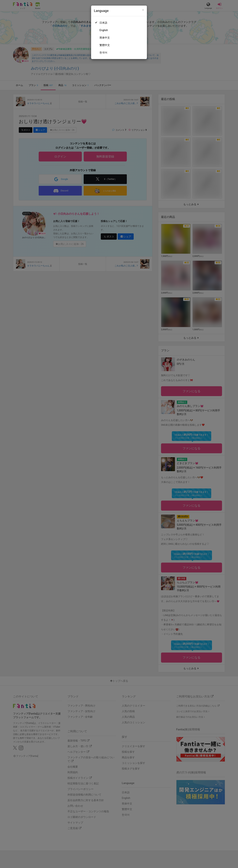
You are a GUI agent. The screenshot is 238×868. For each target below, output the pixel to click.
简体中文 (105, 38)
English (104, 30)
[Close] (143, 10)
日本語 (103, 23)
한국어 (103, 53)
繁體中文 (105, 45)
